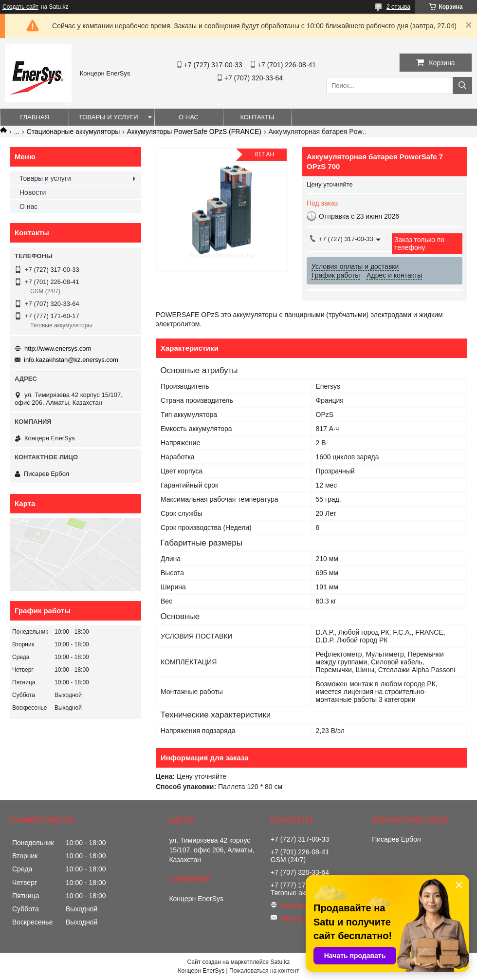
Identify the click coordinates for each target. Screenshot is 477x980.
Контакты (257, 117)
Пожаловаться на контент (264, 971)
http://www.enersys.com (58, 349)
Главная (35, 117)
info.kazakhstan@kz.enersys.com (71, 360)
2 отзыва (398, 7)
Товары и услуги (109, 117)
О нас (189, 117)
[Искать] (462, 85)
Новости (33, 192)
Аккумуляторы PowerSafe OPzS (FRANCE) (194, 132)
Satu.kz (280, 962)
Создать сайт (20, 7)
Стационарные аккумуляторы (73, 132)
